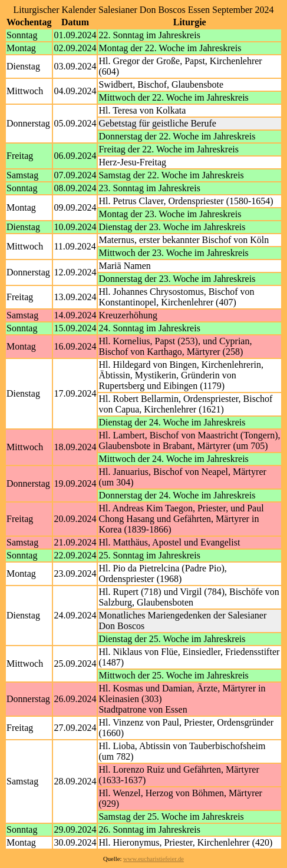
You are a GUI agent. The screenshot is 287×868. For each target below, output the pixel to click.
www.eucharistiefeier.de (154, 859)
